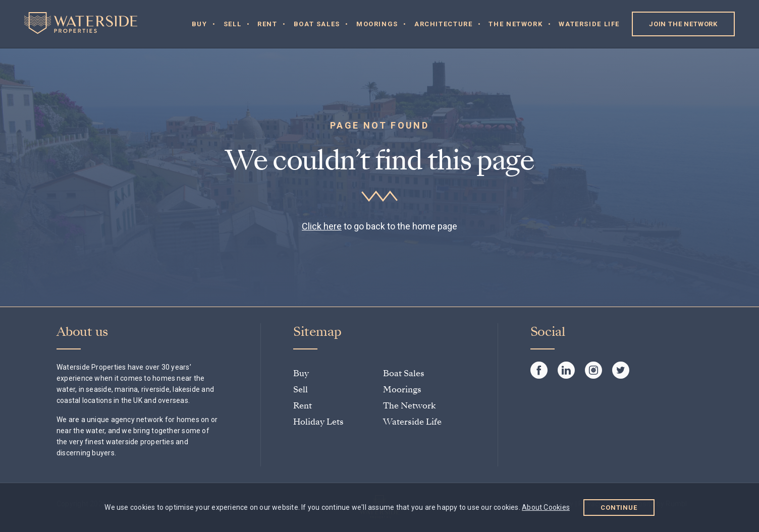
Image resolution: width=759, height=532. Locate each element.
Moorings (377, 24)
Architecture (444, 24)
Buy (200, 24)
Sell (233, 24)
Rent (267, 24)
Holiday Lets (318, 422)
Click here (322, 226)
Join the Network (683, 24)
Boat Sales (317, 24)
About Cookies (546, 507)
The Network (516, 24)
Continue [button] (619, 508)
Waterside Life (589, 24)
